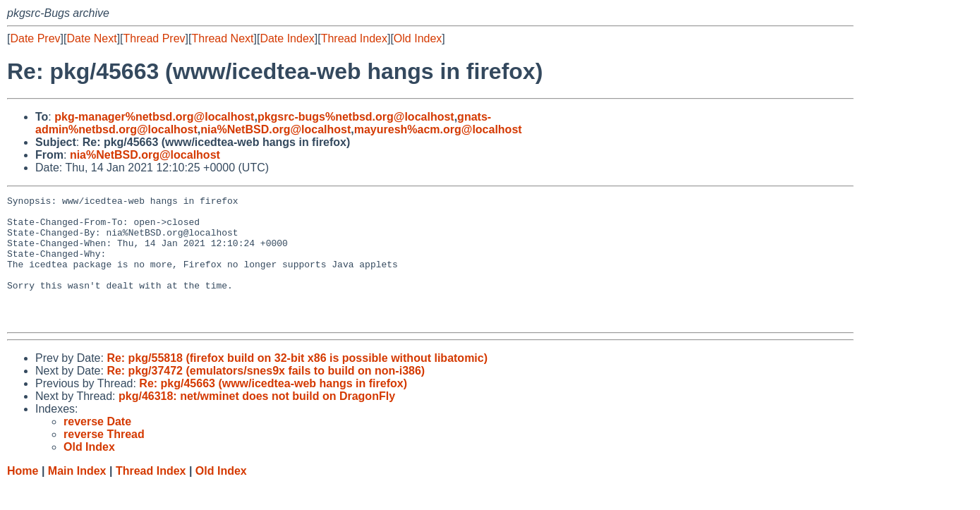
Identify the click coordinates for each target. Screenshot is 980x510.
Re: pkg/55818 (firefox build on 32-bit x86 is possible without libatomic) (297, 383)
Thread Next (222, 38)
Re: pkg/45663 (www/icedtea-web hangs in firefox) (273, 409)
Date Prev (35, 38)
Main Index (77, 496)
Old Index (418, 38)
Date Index (287, 38)
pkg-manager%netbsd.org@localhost (154, 117)
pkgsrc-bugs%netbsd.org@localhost (356, 117)
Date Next (91, 38)
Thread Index (354, 38)
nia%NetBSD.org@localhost (276, 129)
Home (23, 496)
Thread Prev (155, 38)
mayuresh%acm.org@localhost (438, 129)
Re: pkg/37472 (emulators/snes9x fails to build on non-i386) (266, 396)
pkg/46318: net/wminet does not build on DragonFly (257, 421)
